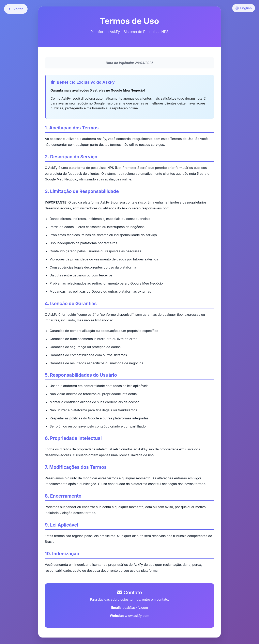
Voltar (16, 9)
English (244, 8)
